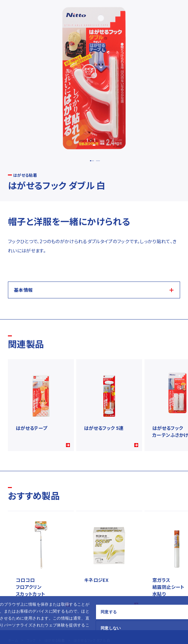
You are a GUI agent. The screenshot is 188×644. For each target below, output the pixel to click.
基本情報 (23, 290)
